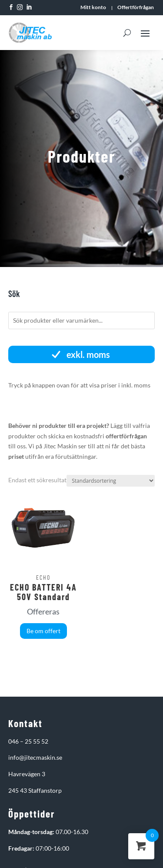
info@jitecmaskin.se (35, 757)
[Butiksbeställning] (111, 481)
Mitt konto (93, 7)
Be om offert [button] (43, 631)
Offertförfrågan (136, 7)
